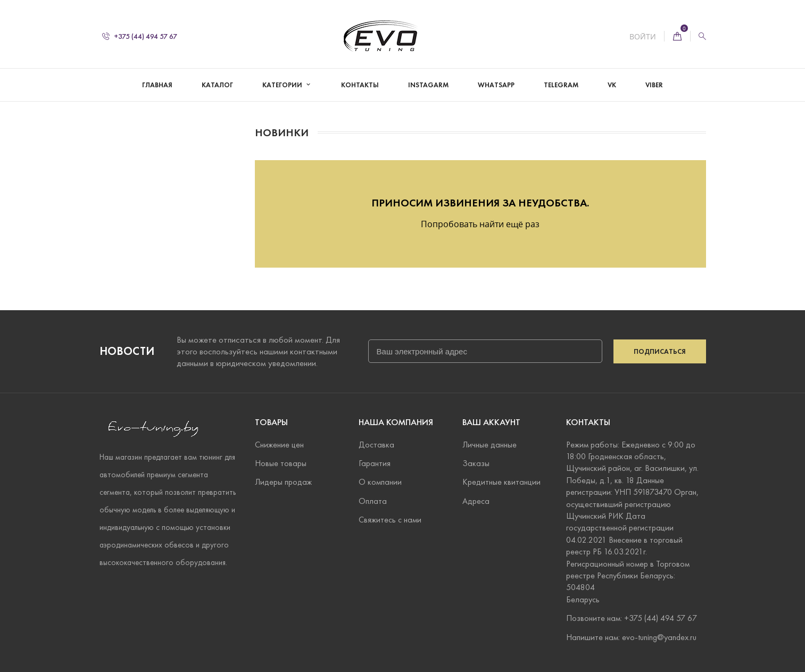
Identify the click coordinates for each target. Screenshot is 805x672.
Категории (283, 85)
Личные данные (489, 445)
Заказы (476, 463)
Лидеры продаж (283, 482)
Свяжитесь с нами (390, 520)
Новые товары (281, 463)
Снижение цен (279, 445)
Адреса (476, 501)
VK (612, 85)
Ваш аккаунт (491, 422)
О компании (380, 482)
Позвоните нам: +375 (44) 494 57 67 (632, 618)
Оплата (373, 501)
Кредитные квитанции (501, 482)
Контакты (360, 85)
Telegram (561, 85)
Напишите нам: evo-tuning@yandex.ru (631, 637)
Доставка (376, 445)
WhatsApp (496, 85)
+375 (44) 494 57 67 (140, 36)
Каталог (217, 85)
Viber (654, 85)
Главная (157, 85)
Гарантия (375, 463)
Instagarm (428, 85)
